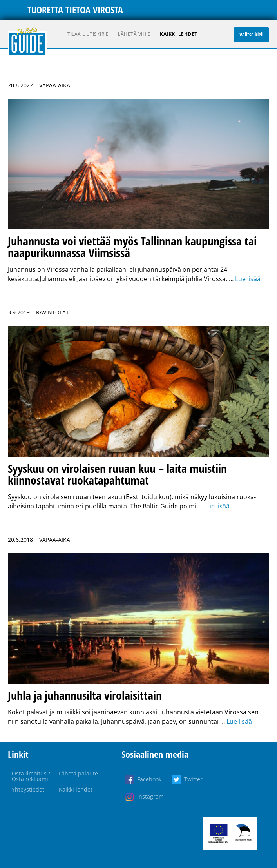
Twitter (193, 779)
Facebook (149, 779)
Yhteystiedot (28, 789)
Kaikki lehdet (179, 34)
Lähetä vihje (134, 34)
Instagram (150, 796)
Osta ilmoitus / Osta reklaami (31, 776)
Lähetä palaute (78, 773)
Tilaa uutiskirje (88, 34)
